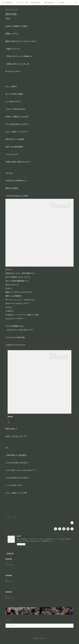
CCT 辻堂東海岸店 (7, 3)
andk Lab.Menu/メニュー (51, 3)
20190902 (9, 594)
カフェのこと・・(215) (11, 519)
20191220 (9, 561)
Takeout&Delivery (36, 3)
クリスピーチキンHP (22, 3)
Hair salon (62, 3)
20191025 (9, 578)
